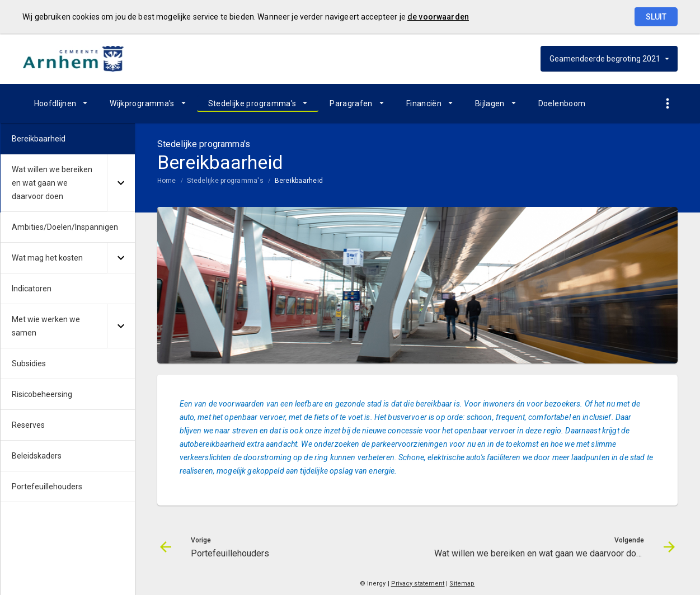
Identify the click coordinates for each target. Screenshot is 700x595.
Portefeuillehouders (47, 487)
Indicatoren (32, 289)
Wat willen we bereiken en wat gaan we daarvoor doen (52, 183)
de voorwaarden (438, 17)
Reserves (28, 425)
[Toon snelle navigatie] (668, 104)
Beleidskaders (37, 456)
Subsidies (29, 363)
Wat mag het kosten (47, 258)
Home (167, 181)
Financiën (424, 103)
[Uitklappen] (121, 183)
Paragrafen (351, 103)
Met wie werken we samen (46, 326)
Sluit (656, 17)
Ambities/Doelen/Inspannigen (65, 227)
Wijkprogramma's (142, 103)
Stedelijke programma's (252, 103)
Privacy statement (418, 584)
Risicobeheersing (42, 394)
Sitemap (462, 584)
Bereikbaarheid (299, 181)
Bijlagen (490, 103)
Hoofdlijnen (55, 103)
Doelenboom (562, 103)
